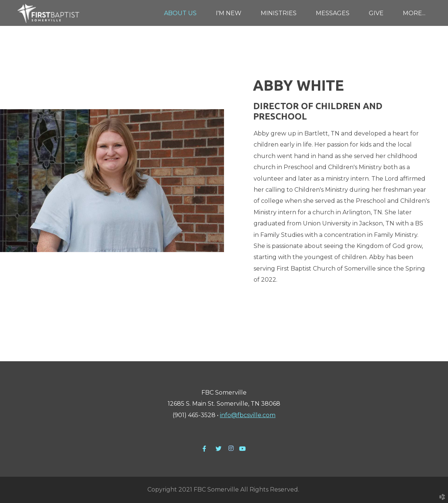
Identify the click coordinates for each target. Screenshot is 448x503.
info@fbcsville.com (248, 415)
